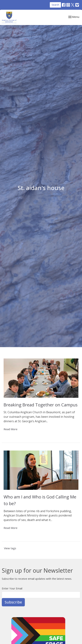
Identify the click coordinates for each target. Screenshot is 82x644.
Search (55, 5)
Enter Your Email (12, 588)
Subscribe (13, 602)
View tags (10, 548)
